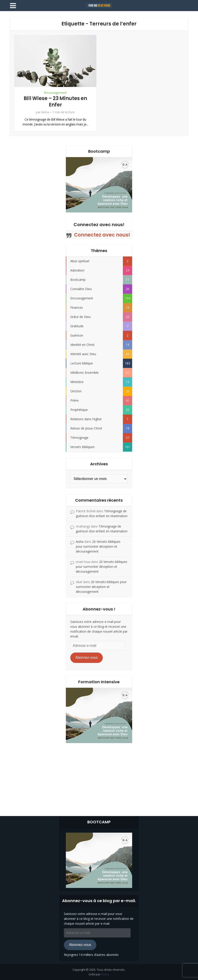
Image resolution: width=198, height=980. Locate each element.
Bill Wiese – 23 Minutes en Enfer (55, 102)
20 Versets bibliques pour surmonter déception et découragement (98, 546)
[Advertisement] (99, 778)
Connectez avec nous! (99, 225)
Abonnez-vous (87, 658)
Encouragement (55, 93)
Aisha (45, 112)
